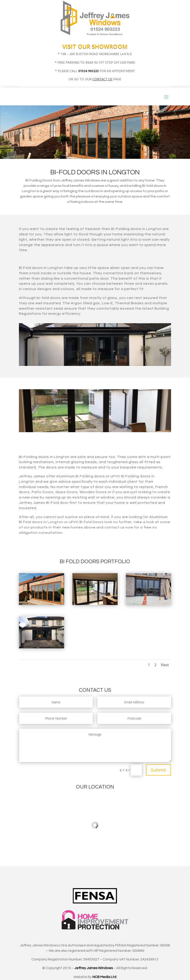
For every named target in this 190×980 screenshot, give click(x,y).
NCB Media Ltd (104, 977)
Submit (158, 770)
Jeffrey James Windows (94, 968)
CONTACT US (102, 79)
